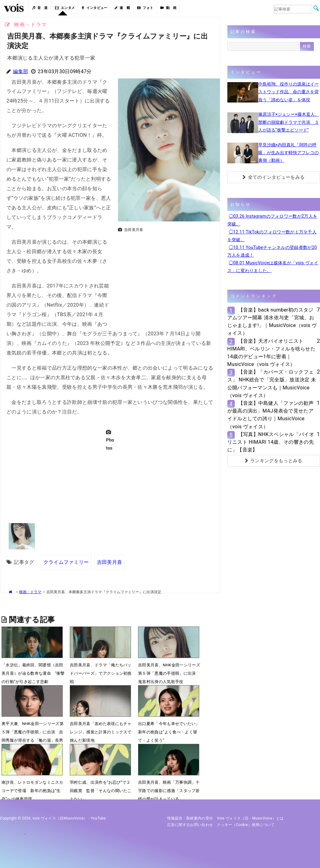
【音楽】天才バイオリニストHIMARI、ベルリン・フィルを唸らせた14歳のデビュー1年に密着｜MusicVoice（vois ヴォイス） (272, 353)
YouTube (98, 818)
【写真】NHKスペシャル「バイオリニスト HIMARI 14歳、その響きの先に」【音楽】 (271, 442)
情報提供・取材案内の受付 (190, 818)
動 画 (168, 8)
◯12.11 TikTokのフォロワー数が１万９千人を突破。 (272, 236)
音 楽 (40, 8)
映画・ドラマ (30, 592)
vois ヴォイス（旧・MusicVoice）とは (250, 818)
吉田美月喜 (110, 562)
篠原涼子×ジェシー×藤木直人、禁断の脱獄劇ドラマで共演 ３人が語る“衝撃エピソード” (289, 122)
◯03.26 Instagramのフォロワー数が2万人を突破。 (272, 220)
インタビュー (95, 8)
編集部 (21, 71)
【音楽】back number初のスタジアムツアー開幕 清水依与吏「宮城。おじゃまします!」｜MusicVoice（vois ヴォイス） (272, 322)
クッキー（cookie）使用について (246, 825)
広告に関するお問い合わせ (190, 825)
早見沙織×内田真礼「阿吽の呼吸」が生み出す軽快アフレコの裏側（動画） (288, 153)
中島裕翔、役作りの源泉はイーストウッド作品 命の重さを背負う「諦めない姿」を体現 (288, 92)
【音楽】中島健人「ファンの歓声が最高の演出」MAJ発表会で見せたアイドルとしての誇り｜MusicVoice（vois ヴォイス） (271, 415)
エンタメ (65, 8)
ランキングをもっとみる (274, 461)
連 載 (122, 8)
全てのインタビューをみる (274, 177)
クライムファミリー (66, 562)
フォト (145, 8)
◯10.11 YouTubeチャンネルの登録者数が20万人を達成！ (272, 251)
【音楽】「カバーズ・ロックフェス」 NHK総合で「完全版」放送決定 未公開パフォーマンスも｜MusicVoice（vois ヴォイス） (272, 384)
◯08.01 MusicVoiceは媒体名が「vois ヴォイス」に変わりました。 (273, 267)
